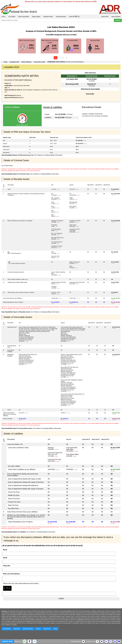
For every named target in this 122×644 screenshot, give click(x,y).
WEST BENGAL (27, 62)
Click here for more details (90, 89)
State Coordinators (28, 629)
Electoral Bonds (61, 17)
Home (3, 17)
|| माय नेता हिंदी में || (74, 17)
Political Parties (48, 17)
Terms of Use (47, 629)
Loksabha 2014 (14, 62)
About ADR (105, 17)
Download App (76, 641)
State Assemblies (24, 17)
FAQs (55, 629)
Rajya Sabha (36, 17)
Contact (38, 629)
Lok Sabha (12, 17)
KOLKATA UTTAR (39, 62)
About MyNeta (116, 17)
